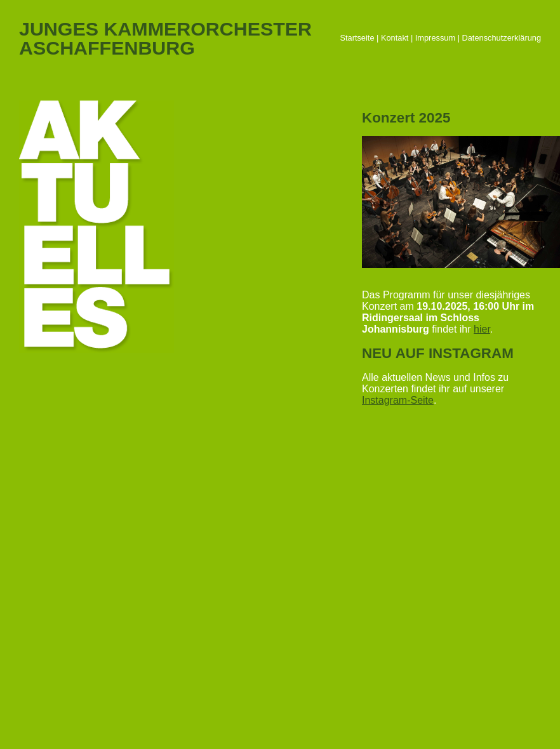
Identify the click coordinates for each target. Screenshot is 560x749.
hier (482, 329)
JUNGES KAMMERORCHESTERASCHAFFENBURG (165, 38)
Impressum (435, 38)
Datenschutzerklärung (502, 38)
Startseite (357, 38)
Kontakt (395, 38)
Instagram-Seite (398, 400)
